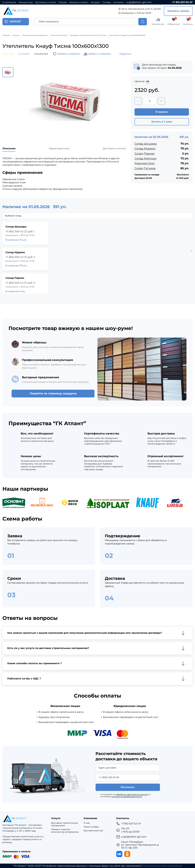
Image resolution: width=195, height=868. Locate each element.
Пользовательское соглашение (162, 866)
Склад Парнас (145, 154)
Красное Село (144, 163)
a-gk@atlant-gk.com (139, 2)
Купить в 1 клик (162, 122)
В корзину (162, 112)
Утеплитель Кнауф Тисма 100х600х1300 (127, 35)
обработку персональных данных (132, 794)
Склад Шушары (146, 144)
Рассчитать (128, 787)
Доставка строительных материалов (65, 824)
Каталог (16, 35)
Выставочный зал (93, 831)
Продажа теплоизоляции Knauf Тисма (88, 35)
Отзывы (63, 2)
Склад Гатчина (145, 168)
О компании (9, 2)
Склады (107, 2)
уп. (148, 81)
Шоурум (95, 2)
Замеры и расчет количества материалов (65, 831)
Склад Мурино (145, 149)
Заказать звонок (178, 11)
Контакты (119, 2)
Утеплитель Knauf (59, 35)
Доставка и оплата (46, 2)
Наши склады (91, 827)
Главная (6, 35)
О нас (87, 823)
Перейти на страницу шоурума (53, 393)
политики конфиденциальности (127, 796)
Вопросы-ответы (79, 2)
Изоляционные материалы (35, 35)
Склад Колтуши (145, 158)
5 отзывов (24, 54)
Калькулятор (26, 2)
